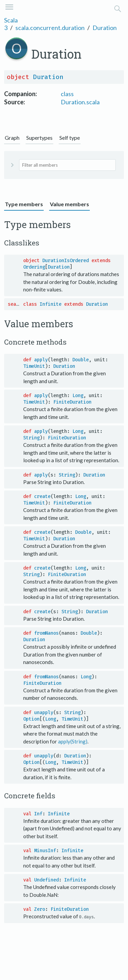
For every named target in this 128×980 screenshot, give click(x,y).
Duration (105, 28)
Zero (40, 909)
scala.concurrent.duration (50, 28)
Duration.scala (80, 102)
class (67, 94)
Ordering (34, 267)
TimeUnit (34, 366)
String (31, 438)
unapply (44, 713)
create (42, 496)
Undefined (46, 880)
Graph (12, 138)
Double (81, 360)
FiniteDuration (72, 402)
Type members (24, 204)
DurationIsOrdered (66, 261)
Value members (69, 204)
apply (41, 360)
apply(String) (73, 741)
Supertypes (39, 138)
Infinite (51, 304)
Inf (38, 814)
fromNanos (46, 633)
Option (31, 719)
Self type (70, 138)
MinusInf (45, 851)
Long (78, 396)
